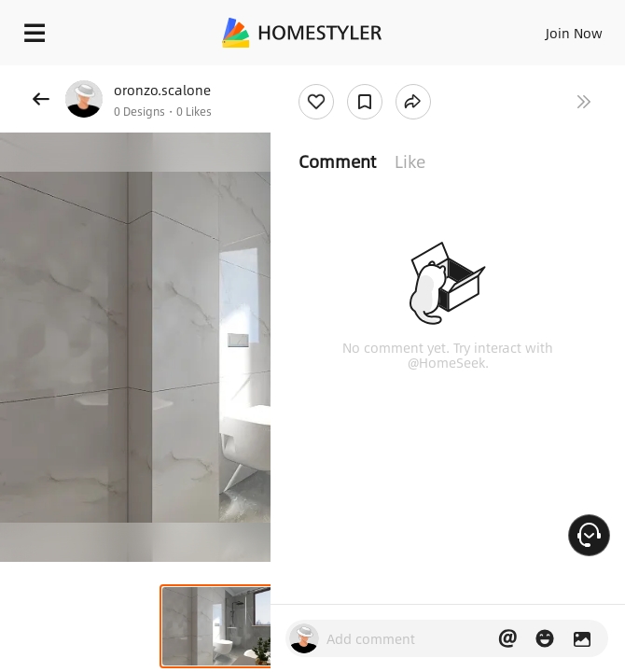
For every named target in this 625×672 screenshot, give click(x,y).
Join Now (574, 33)
